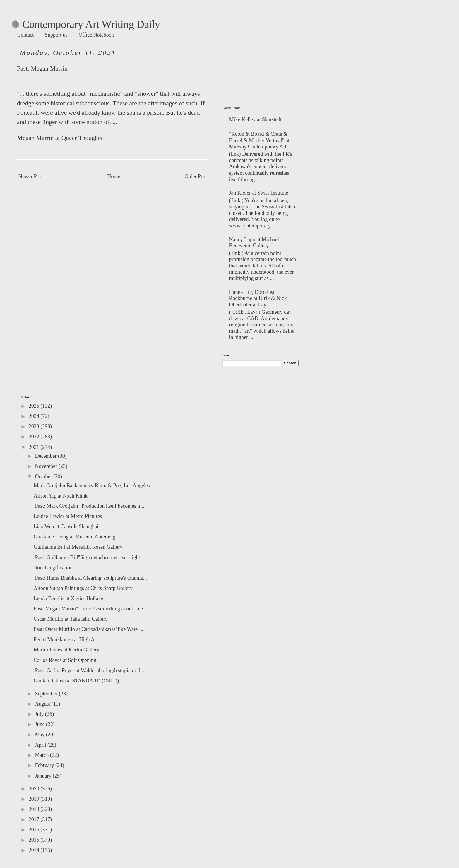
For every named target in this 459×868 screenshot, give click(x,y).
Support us (56, 35)
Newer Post (31, 176)
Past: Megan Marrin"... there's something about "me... (90, 609)
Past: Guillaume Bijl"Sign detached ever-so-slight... (89, 557)
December (46, 456)
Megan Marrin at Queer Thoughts (60, 138)
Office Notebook (96, 35)
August (43, 704)
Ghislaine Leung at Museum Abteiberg (75, 537)
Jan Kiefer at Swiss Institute (259, 193)
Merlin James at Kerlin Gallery (66, 650)
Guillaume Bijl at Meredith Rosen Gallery (78, 547)
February (45, 765)
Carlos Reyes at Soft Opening (65, 660)
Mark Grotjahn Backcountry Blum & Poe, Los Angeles (92, 486)
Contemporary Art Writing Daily (86, 24)
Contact (25, 35)
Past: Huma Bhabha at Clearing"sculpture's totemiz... (90, 578)
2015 (35, 840)
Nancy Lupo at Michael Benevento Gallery (254, 243)
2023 (35, 426)
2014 (35, 850)
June (40, 724)
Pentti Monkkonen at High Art (66, 639)
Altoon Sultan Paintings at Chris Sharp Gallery (83, 588)
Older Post (196, 176)
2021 (35, 447)
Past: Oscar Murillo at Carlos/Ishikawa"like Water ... (89, 629)
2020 (35, 789)
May (40, 735)
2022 (35, 437)
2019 (35, 799)
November (47, 466)
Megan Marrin (49, 68)
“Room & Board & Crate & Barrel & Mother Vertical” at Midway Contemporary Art (260, 140)
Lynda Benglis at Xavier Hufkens (69, 598)
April (41, 745)
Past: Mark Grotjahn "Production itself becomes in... (90, 506)
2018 (35, 809)
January (44, 776)
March (42, 755)
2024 (35, 416)
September (47, 694)
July (40, 714)
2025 (35, 406)
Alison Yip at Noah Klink (61, 496)
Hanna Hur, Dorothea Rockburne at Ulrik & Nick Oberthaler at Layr (258, 298)
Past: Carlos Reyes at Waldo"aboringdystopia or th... (90, 670)
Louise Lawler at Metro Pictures (68, 516)
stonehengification (53, 568)
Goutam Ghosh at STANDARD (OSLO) (76, 681)
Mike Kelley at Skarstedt (255, 119)
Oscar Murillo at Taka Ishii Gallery (71, 619)
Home (114, 176)
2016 (35, 830)
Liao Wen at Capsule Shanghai (66, 526)
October (44, 476)
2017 (35, 819)
